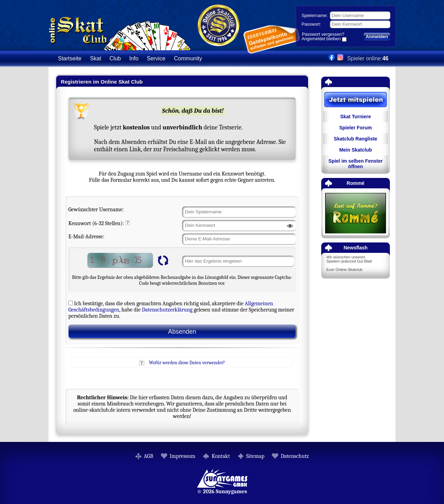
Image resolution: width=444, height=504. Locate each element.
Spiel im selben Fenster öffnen (356, 164)
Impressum (182, 456)
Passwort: (311, 24)
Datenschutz (295, 456)
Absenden (182, 332)
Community (188, 58)
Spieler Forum (356, 128)
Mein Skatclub (356, 150)
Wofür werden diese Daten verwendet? (187, 363)
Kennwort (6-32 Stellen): (96, 223)
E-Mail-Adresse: (86, 237)
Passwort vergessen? (323, 34)
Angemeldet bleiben (321, 39)
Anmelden (377, 37)
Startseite (70, 58)
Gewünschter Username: (96, 210)
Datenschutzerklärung (167, 310)
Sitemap (255, 456)
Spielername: (314, 15)
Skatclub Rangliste (355, 139)
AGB (149, 456)
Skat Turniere (356, 117)
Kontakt (221, 456)
